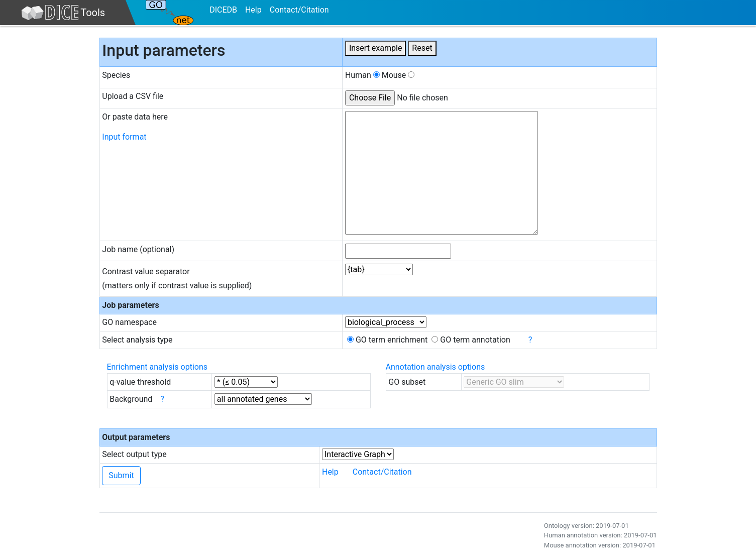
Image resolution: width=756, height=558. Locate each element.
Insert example (375, 48)
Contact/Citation (299, 10)
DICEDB (223, 10)
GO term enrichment (387, 340)
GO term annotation (471, 340)
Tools (63, 13)
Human (362, 75)
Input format (124, 137)
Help (253, 10)
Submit (121, 475)
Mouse (398, 75)
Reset (422, 48)
